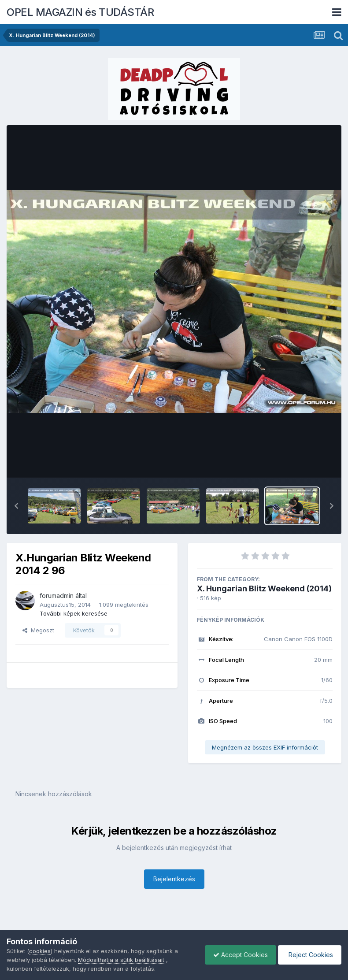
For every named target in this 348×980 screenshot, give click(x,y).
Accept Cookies (238, 955)
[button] (16, 506)
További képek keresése (74, 613)
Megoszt (38, 630)
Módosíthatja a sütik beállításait (121, 960)
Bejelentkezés (174, 879)
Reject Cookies (309, 955)
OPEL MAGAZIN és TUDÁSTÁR (80, 12)
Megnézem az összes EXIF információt (265, 747)
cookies (40, 951)
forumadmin (57, 596)
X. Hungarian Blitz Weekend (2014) (264, 588)
